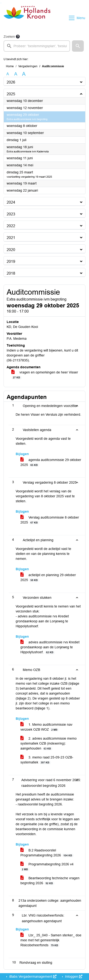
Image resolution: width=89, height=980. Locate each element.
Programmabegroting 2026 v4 (47, 867)
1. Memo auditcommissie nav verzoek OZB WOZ (46, 727)
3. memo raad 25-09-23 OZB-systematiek (47, 760)
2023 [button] (11, 214)
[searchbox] (37, 46)
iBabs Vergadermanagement (32, 976)
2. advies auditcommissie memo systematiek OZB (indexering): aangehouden (49, 743)
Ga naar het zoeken (1, 3)
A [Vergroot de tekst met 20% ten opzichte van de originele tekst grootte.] (16, 74)
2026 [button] (11, 82)
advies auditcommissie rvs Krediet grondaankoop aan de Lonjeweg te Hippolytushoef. (50, 647)
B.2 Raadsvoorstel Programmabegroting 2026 (47, 853)
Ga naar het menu (1, 3)
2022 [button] (11, 226)
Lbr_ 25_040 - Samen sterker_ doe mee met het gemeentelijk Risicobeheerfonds (51, 940)
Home (10, 66)
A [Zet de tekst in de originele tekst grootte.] (8, 74)
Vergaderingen (28, 66)
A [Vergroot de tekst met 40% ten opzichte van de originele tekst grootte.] (24, 74)
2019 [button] (11, 262)
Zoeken (9, 37)
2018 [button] (11, 273)
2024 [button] (11, 202)
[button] (78, 46)
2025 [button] (11, 94)
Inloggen (73, 976)
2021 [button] (11, 238)
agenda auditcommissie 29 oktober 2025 (51, 462)
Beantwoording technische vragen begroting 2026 (50, 881)
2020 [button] (11, 250)
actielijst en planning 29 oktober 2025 (48, 578)
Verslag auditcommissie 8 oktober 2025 (50, 520)
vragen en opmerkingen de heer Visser (45, 375)
